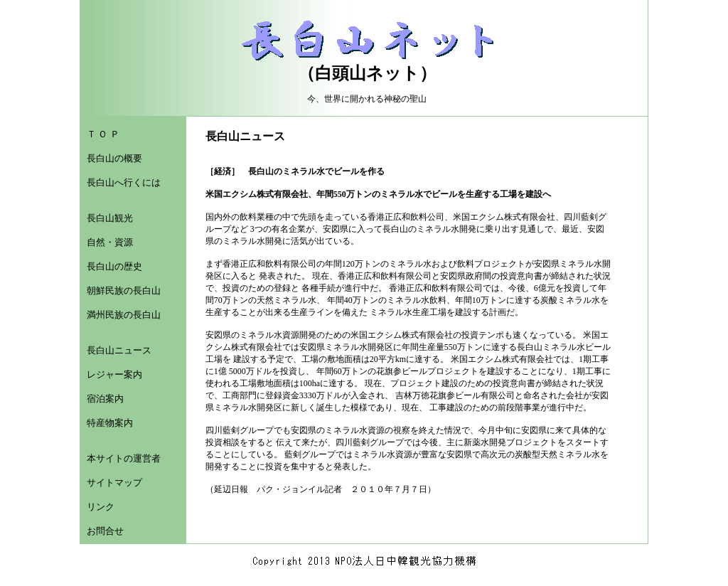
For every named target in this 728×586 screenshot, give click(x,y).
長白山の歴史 (114, 266)
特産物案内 (110, 423)
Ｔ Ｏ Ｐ (103, 134)
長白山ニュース (119, 350)
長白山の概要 (114, 158)
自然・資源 (110, 242)
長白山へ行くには (124, 182)
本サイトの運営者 (124, 458)
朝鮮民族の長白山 (124, 291)
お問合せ (105, 531)
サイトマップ (114, 483)
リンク (101, 507)
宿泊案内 (105, 399)
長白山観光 (110, 218)
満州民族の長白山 (124, 315)
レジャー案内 (114, 374)
